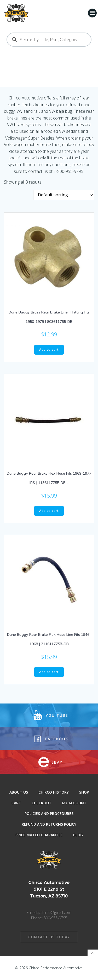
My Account (74, 803)
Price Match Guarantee (39, 835)
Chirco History (54, 792)
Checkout (42, 803)
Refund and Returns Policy (49, 824)
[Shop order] (64, 195)
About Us (19, 792)
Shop (84, 792)
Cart (16, 803)
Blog (78, 835)
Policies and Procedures (49, 813)
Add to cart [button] (49, 350)
